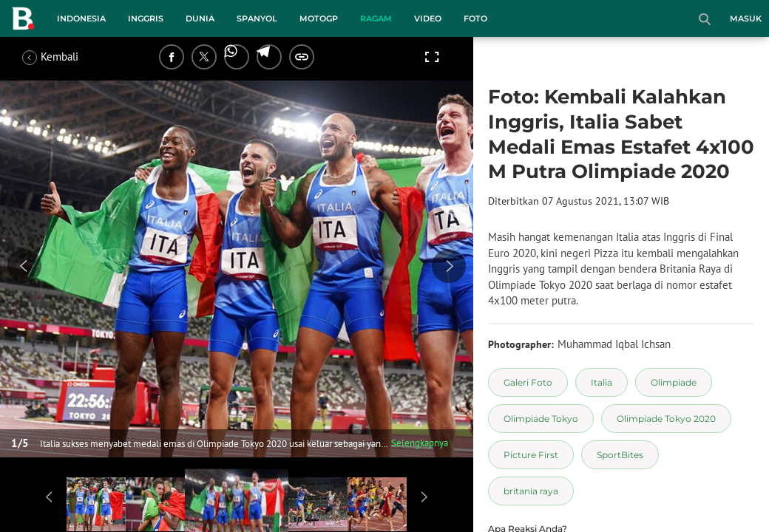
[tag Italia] (602, 382)
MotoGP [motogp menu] (319, 18)
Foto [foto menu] (475, 18)
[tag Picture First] (531, 455)
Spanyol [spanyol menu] (257, 18)
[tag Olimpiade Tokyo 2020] (666, 419)
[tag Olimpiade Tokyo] (541, 419)
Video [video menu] (428, 18)
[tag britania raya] (531, 491)
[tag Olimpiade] (674, 382)
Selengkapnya (420, 443)
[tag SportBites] (620, 455)
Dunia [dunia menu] (200, 18)
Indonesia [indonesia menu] (81, 18)
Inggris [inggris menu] (146, 18)
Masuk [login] (746, 18)
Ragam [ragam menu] (376, 18)
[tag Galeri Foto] (528, 382)
